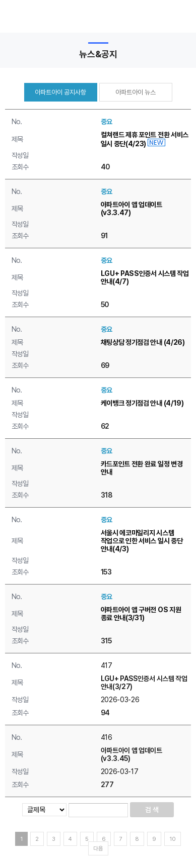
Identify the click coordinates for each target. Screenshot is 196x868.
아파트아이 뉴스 (136, 92)
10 (173, 839)
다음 (98, 849)
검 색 (152, 810)
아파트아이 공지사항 (60, 92)
